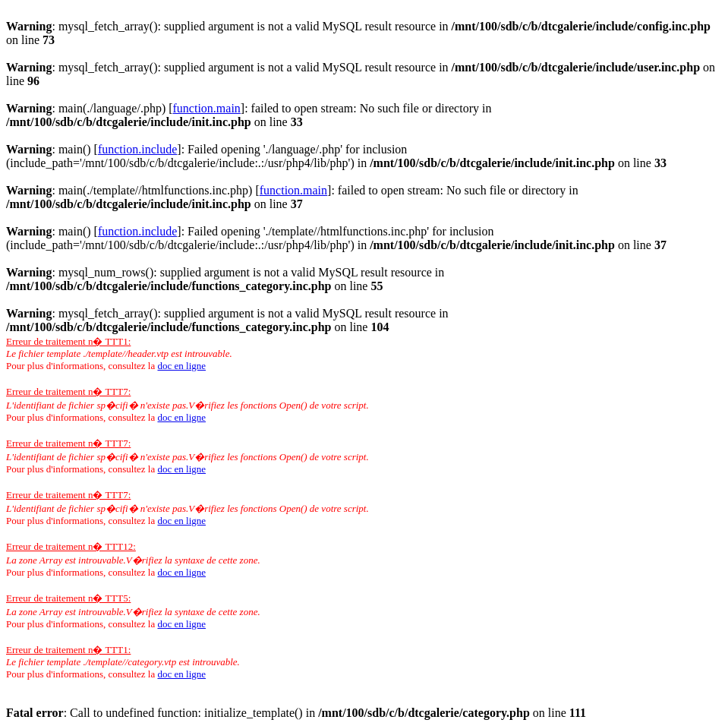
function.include (137, 149)
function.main (207, 108)
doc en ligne (181, 366)
